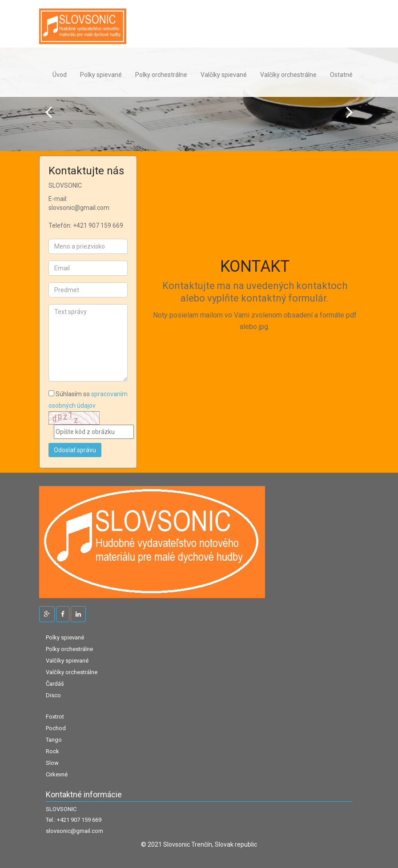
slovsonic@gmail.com (74, 831)
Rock (52, 751)
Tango (54, 740)
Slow (52, 763)
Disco (53, 695)
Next (350, 112)
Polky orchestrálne (161, 75)
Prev (48, 112)
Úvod (60, 75)
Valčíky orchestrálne (288, 75)
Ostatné (341, 75)
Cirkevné (57, 774)
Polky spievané (101, 75)
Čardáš (55, 684)
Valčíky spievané (224, 75)
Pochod (56, 728)
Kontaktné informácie (84, 795)
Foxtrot (55, 717)
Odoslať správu (75, 450)
